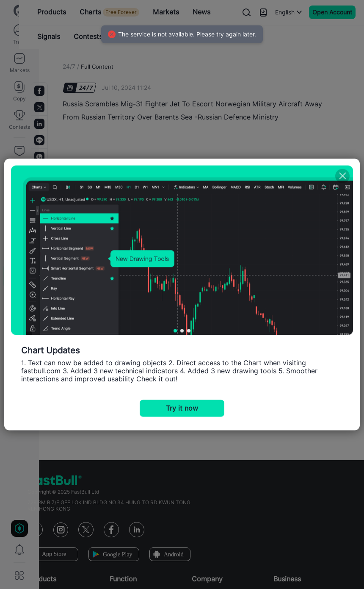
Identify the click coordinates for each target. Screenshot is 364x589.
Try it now (182, 408)
